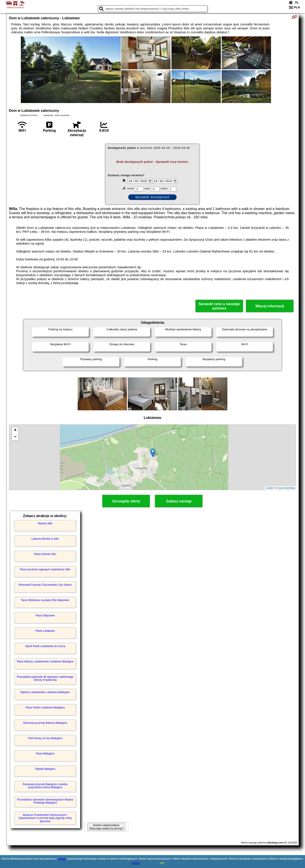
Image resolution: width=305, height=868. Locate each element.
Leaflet (270, 488)
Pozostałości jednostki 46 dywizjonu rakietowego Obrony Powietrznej (45, 678)
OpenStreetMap (286, 488)
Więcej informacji (270, 306)
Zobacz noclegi (179, 501)
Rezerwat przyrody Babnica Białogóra (45, 723)
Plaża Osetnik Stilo (45, 554)
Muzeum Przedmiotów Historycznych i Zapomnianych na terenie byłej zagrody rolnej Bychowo (45, 818)
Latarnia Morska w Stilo (45, 539)
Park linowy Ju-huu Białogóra (45, 738)
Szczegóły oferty (126, 501)
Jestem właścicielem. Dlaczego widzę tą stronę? (106, 827)
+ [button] (15, 430)
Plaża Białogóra (45, 754)
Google (62, 859)
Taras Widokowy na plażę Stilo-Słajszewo (45, 600)
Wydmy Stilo (45, 523)
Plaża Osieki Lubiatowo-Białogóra (45, 708)
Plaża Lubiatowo (45, 631)
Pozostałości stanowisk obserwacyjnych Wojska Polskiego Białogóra (45, 801)
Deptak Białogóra (45, 769)
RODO (136, 863)
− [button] (15, 437)
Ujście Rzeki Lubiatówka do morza (45, 646)
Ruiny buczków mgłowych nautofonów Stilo (45, 569)
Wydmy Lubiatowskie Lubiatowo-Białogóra (45, 692)
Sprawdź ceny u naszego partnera (219, 306)
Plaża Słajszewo (45, 615)
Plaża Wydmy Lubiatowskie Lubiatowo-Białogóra (45, 662)
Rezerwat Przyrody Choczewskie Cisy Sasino (45, 585)
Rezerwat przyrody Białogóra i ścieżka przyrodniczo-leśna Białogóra (45, 786)
